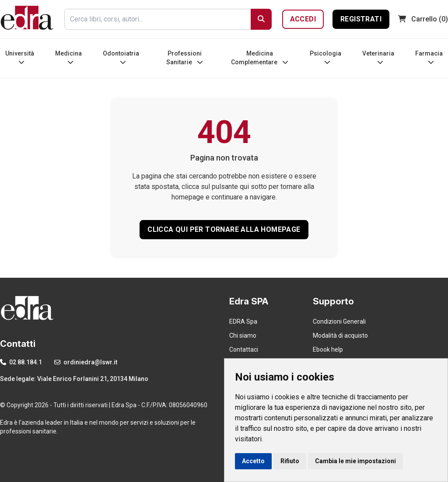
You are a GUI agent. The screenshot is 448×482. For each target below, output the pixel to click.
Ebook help (328, 349)
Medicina (68, 58)
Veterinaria (378, 58)
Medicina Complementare (260, 58)
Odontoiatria (121, 58)
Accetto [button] (253, 461)
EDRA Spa (243, 321)
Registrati (361, 19)
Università (20, 58)
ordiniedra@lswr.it (86, 362)
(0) (423, 19)
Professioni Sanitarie (185, 58)
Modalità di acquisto (340, 335)
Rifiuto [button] (290, 461)
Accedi (303, 19)
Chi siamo (243, 335)
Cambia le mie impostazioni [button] (355, 461)
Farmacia (429, 58)
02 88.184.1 (21, 362)
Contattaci (244, 349)
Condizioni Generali (339, 321)
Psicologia (325, 58)
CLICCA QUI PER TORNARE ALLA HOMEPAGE (224, 229)
